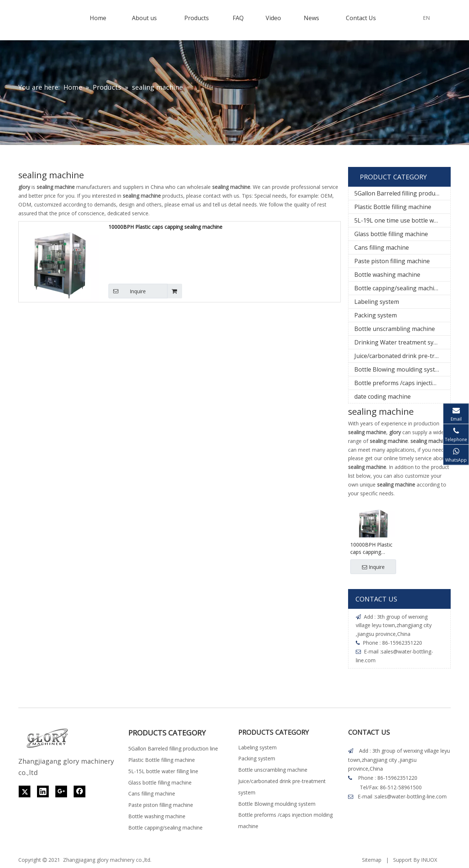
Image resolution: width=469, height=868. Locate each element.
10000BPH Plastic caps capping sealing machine (165, 227)
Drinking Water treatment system (401, 342)
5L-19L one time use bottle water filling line (402, 220)
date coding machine (383, 396)
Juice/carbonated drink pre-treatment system (402, 356)
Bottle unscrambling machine (395, 329)
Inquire (127, 291)
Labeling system (377, 302)
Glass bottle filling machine (391, 234)
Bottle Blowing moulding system (399, 369)
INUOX (429, 860)
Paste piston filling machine (392, 261)
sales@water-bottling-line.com (411, 796)
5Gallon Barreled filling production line (402, 193)
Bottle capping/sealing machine (398, 288)
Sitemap (372, 860)
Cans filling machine (382, 247)
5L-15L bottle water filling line (163, 771)
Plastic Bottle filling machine (393, 207)
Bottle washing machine (387, 275)
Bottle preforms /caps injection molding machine (402, 383)
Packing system (376, 315)
